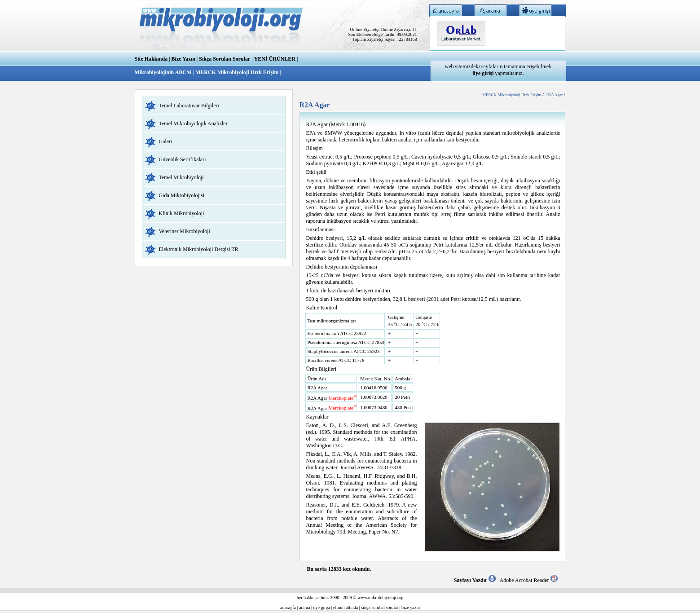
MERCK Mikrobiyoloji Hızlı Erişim (237, 72)
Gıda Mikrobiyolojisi (182, 195)
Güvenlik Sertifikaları (183, 159)
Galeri (166, 141)
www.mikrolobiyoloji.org (380, 598)
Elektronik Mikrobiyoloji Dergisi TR (199, 249)
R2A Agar (555, 95)
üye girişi (322, 607)
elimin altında (346, 607)
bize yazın (411, 607)
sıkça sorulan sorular (380, 607)
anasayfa (288, 607)
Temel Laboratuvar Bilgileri (189, 106)
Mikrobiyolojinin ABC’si (164, 72)
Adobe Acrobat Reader (529, 580)
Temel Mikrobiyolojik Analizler (193, 123)
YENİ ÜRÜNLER (275, 59)
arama (304, 607)
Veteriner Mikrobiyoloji (185, 231)
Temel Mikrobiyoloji (181, 177)
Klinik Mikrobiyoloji (182, 213)
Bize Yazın (183, 59)
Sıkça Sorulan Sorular (225, 59)
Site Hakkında (151, 59)
